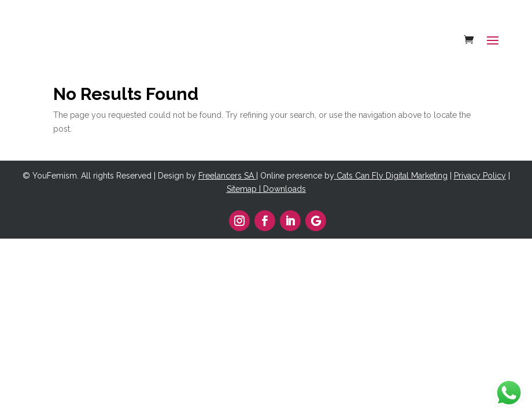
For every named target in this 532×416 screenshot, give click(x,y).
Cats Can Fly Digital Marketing (392, 176)
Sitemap (242, 189)
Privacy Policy (480, 176)
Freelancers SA (226, 176)
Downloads (285, 189)
